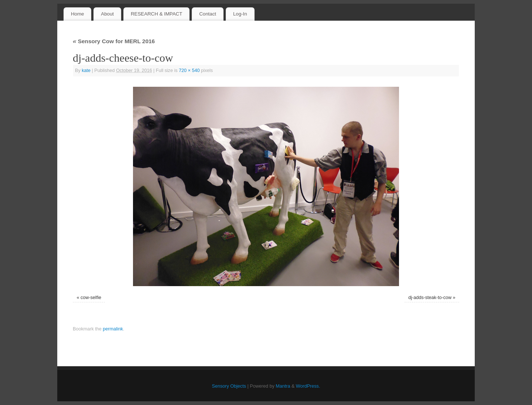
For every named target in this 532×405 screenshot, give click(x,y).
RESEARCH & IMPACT (156, 14)
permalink (113, 329)
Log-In (240, 14)
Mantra (283, 386)
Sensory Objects (229, 386)
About (107, 14)
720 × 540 (189, 71)
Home (77, 14)
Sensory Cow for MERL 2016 (114, 41)
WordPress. (308, 386)
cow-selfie (91, 298)
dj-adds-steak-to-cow (430, 298)
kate (86, 71)
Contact (208, 14)
